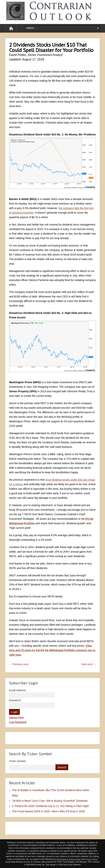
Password (15, 700)
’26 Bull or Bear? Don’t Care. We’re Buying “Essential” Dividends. (50, 801)
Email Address (17, 690)
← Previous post (19, 664)
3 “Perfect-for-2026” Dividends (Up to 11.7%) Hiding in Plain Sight (50, 806)
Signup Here (16, 717)
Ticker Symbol (17, 761)
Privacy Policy (91, 859)
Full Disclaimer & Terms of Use (67, 859)
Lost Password (18, 722)
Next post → (89, 664)
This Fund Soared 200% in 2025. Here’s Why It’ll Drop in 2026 (48, 811)
